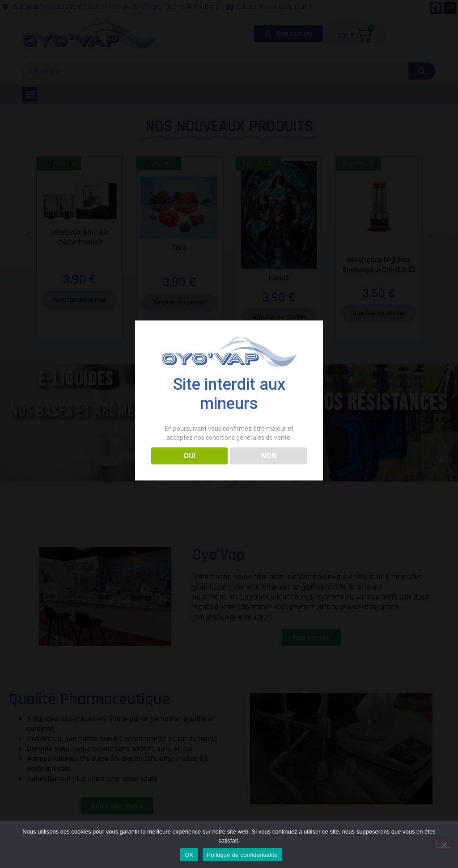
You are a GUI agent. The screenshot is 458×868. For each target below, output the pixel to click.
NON (269, 456)
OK (189, 855)
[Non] (444, 844)
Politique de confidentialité (242, 855)
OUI (189, 456)
